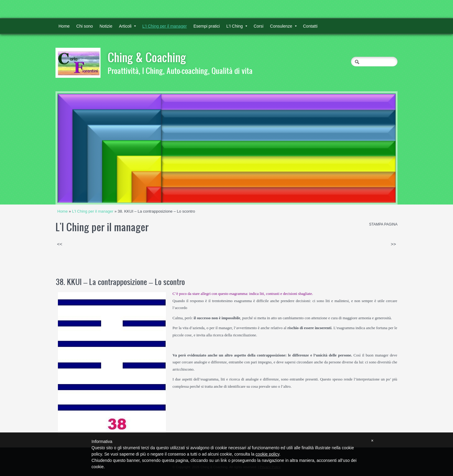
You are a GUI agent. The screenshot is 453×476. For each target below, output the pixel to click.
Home (64, 26)
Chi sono (84, 26)
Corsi (258, 26)
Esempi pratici (207, 26)
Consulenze (283, 26)
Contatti (310, 26)
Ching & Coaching (147, 57)
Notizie (106, 26)
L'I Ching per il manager (164, 26)
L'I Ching (237, 26)
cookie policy (267, 454)
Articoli (127, 26)
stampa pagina (383, 224)
